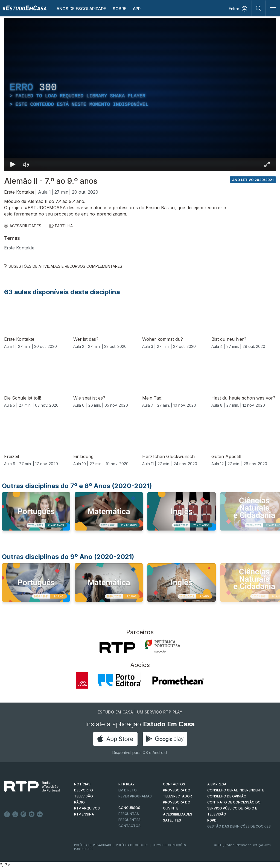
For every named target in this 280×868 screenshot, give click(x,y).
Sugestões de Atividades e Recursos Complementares (63, 266)
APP (137, 9)
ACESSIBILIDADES (23, 226)
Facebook (7, 814)
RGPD (212, 820)
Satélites (172, 820)
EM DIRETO (128, 790)
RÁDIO (79, 802)
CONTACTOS (174, 784)
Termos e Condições (169, 845)
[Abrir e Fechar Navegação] (273, 9)
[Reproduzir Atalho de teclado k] (13, 164)
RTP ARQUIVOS (87, 808)
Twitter (15, 814)
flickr (40, 814)
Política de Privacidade (93, 845)
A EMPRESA (217, 784)
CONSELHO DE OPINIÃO (227, 796)
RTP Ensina (84, 814)
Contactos (129, 826)
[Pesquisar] (259, 8)
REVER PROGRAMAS (135, 796)
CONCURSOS (129, 808)
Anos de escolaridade (81, 9)
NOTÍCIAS (82, 784)
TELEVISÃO (84, 796)
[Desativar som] (26, 164)
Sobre (119, 9)
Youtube (32, 814)
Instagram (24, 814)
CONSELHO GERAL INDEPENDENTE (236, 790)
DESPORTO (84, 790)
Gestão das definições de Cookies (239, 826)
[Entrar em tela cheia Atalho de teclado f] (267, 164)
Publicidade (84, 849)
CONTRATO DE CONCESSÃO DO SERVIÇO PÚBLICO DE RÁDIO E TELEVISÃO (234, 808)
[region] (140, 94)
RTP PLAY (127, 784)
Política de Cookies (132, 845)
